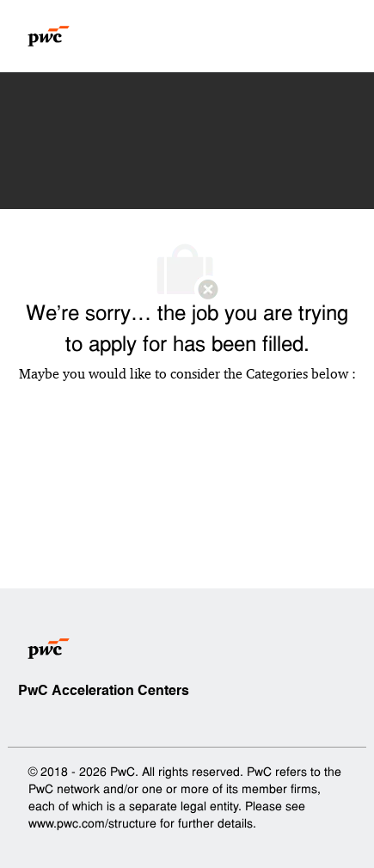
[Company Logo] (49, 36)
